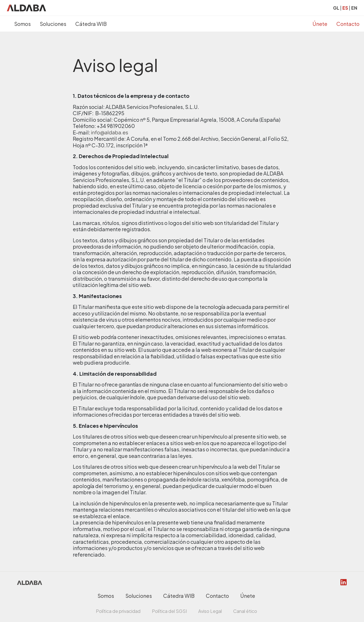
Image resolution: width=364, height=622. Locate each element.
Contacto (348, 24)
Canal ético (245, 611)
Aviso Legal (210, 611)
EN (354, 8)
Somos (22, 24)
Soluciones (53, 24)
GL (336, 8)
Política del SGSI (169, 611)
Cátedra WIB (91, 24)
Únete (320, 24)
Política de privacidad (118, 611)
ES (345, 8)
